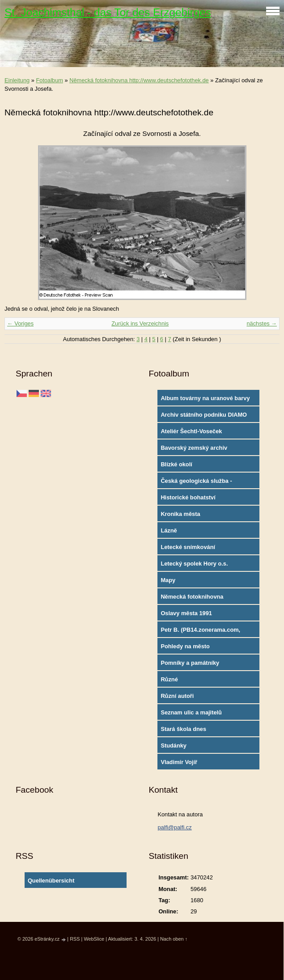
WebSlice (94, 939)
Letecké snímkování (188, 547)
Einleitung (17, 80)
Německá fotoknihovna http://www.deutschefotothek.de (139, 80)
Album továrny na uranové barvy (205, 398)
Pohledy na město (185, 646)
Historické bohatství (188, 497)
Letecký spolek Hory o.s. (194, 564)
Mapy (168, 580)
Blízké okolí (176, 464)
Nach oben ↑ (174, 939)
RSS (75, 939)
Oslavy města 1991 (186, 613)
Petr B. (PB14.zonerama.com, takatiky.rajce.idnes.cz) (200, 632)
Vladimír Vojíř (179, 762)
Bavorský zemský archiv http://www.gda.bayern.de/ (196, 450)
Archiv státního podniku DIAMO (204, 415)
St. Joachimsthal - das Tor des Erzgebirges (108, 12)
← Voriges (20, 323)
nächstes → (262, 323)
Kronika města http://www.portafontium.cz (197, 516)
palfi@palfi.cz (174, 827)
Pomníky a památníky (190, 663)
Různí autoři (177, 696)
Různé (169, 679)
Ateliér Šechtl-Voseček (191, 431)
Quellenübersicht (51, 881)
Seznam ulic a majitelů (191, 712)
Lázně (169, 530)
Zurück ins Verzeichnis (140, 323)
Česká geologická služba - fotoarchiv (196, 483)
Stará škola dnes (183, 729)
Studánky (174, 746)
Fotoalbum (49, 80)
